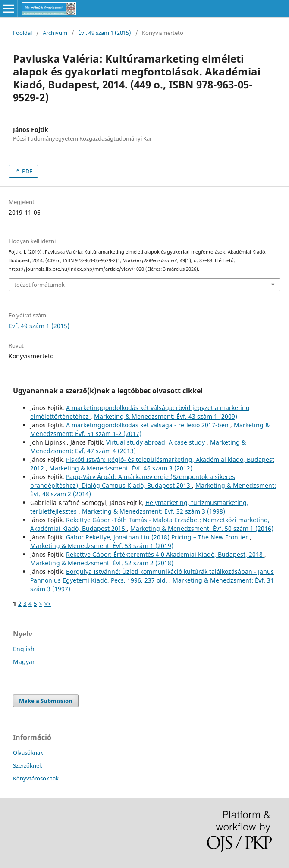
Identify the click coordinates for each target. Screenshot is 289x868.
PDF (27, 171)
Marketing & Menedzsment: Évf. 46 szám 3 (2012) (121, 468)
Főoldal (22, 33)
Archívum (55, 33)
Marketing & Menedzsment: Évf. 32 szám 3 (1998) (154, 511)
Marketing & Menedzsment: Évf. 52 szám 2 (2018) (102, 563)
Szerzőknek (28, 765)
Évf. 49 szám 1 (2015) (105, 33)
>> (47, 603)
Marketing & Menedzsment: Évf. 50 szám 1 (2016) (202, 528)
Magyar (24, 662)
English (24, 649)
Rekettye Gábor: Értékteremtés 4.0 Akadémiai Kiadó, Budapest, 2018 (165, 554)
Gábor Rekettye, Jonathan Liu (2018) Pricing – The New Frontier (158, 537)
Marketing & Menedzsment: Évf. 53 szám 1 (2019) (102, 546)
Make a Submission (46, 701)
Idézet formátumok (40, 285)
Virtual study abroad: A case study (156, 442)
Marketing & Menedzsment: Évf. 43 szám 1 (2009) (166, 416)
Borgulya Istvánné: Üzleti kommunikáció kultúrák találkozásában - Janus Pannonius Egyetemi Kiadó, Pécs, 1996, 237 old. (152, 576)
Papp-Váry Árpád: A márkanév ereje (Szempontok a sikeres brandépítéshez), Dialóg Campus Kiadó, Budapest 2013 (133, 481)
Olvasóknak (28, 752)
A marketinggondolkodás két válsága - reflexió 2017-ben (148, 425)
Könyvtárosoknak (36, 778)
